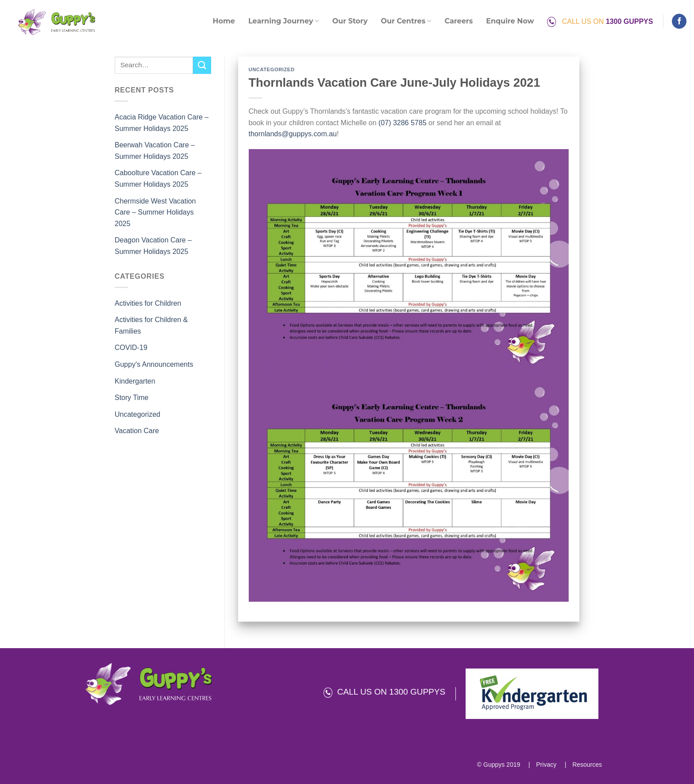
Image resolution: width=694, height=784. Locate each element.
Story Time (131, 398)
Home (224, 21)
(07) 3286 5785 (403, 123)
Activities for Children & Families (151, 325)
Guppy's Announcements (154, 364)
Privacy (545, 765)
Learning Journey (284, 21)
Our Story (350, 21)
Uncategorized (137, 414)
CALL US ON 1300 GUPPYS (384, 692)
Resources (586, 765)
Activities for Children (148, 303)
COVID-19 (131, 348)
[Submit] (202, 65)
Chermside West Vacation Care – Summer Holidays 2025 (155, 212)
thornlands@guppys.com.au (293, 134)
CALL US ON (600, 21)
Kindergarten (135, 381)
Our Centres (406, 21)
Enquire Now (510, 21)
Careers (459, 21)
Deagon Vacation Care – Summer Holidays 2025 (153, 246)
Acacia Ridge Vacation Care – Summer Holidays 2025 (162, 123)
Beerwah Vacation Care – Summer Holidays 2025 (155, 151)
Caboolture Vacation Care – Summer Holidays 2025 (158, 179)
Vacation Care (137, 431)
